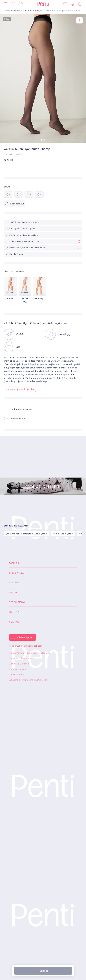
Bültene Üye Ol (25, 637)
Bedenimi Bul (15, 204)
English (14, 622)
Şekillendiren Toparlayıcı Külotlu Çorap (26, 534)
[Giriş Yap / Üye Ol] (73, 4)
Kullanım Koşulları (18, 669)
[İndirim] (21, 4)
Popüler (14, 563)
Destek (13, 592)
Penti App (15, 612)
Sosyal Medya (17, 602)
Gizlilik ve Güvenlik (19, 664)
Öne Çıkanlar (17, 573)
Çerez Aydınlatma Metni (21, 658)
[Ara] (13, 4)
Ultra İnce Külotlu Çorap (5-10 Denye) (23, 11)
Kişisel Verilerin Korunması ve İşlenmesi (30, 653)
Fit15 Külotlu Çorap (63, 534)
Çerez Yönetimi (17, 674)
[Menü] (6, 4)
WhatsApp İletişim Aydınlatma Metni (28, 680)
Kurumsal (15, 583)
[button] (42, 140)
